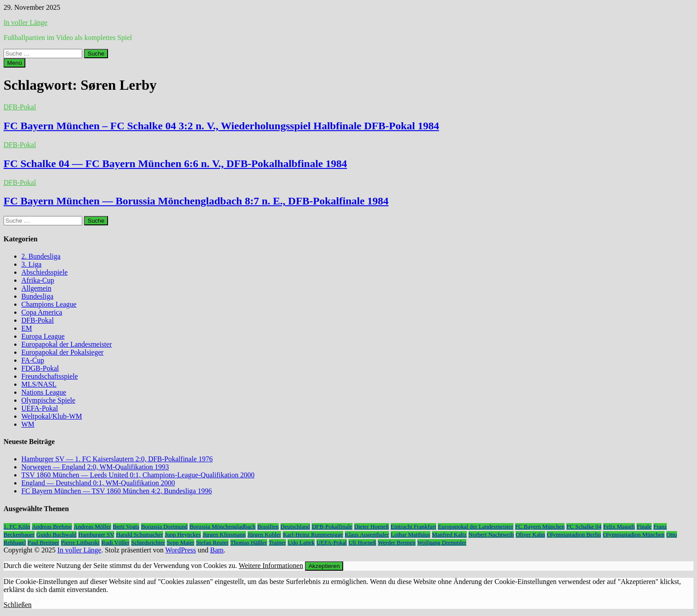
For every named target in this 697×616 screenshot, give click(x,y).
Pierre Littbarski (80, 542)
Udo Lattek (301, 542)
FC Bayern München (540, 526)
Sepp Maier (180, 542)
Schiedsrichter (148, 542)
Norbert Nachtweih (491, 534)
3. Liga (31, 264)
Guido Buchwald (57, 534)
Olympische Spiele (48, 400)
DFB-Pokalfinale (332, 526)
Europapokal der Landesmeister (66, 344)
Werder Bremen (397, 542)
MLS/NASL (39, 384)
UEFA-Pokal (40, 408)
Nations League (44, 392)
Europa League (43, 336)
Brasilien (268, 526)
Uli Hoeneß (362, 542)
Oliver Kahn (530, 534)
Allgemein (36, 288)
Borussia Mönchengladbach (222, 526)
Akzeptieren (324, 566)
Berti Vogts (126, 526)
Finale (644, 526)
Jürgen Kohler (264, 534)
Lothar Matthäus (410, 534)
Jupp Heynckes (183, 534)
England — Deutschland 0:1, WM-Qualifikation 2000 (98, 483)
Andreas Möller (92, 526)
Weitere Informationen (271, 566)
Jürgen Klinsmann (224, 534)
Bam (217, 550)
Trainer (278, 542)
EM (27, 328)
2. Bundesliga (41, 256)
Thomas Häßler (249, 542)
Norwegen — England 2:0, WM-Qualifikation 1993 (95, 467)
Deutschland (295, 526)
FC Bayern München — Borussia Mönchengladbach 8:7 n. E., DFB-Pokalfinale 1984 (196, 201)
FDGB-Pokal (40, 368)
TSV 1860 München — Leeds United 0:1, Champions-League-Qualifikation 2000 (138, 475)
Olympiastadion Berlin (574, 534)
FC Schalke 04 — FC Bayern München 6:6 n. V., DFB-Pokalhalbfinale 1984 (175, 164)
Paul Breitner (43, 542)
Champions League (49, 304)
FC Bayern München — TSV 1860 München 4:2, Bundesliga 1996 (117, 491)
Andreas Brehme (52, 526)
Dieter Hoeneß (372, 526)
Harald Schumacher (139, 534)
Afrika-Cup (38, 280)
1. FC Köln (17, 526)
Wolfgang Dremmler (442, 542)
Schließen (18, 605)
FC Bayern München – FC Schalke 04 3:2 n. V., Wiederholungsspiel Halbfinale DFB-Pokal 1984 (221, 126)
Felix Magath (619, 526)
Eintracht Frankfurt (414, 526)
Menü (14, 63)
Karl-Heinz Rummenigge (313, 534)
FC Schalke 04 (584, 526)
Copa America (42, 312)
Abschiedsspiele (44, 272)
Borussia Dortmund (164, 526)
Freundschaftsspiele (50, 376)
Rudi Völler (115, 542)
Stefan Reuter (212, 542)
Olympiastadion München (634, 534)
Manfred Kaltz (449, 534)
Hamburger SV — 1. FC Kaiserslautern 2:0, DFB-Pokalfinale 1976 (117, 459)
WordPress (181, 550)
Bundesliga (37, 296)
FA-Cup (33, 360)
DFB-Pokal (20, 107)
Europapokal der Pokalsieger (62, 352)
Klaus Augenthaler (367, 534)
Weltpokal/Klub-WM (52, 416)
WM (28, 424)
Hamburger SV (96, 534)
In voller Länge (26, 22)
